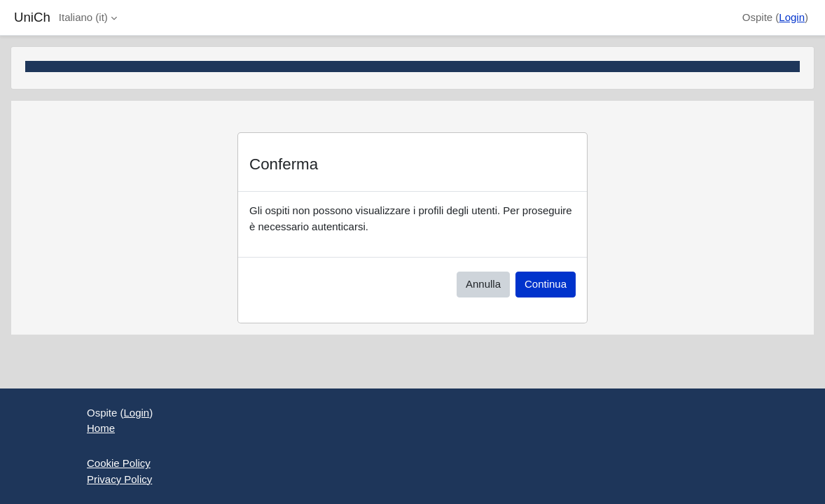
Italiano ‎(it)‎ (83, 17)
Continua (546, 284)
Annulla (483, 284)
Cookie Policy (119, 463)
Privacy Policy (119, 479)
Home (101, 428)
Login (792, 17)
